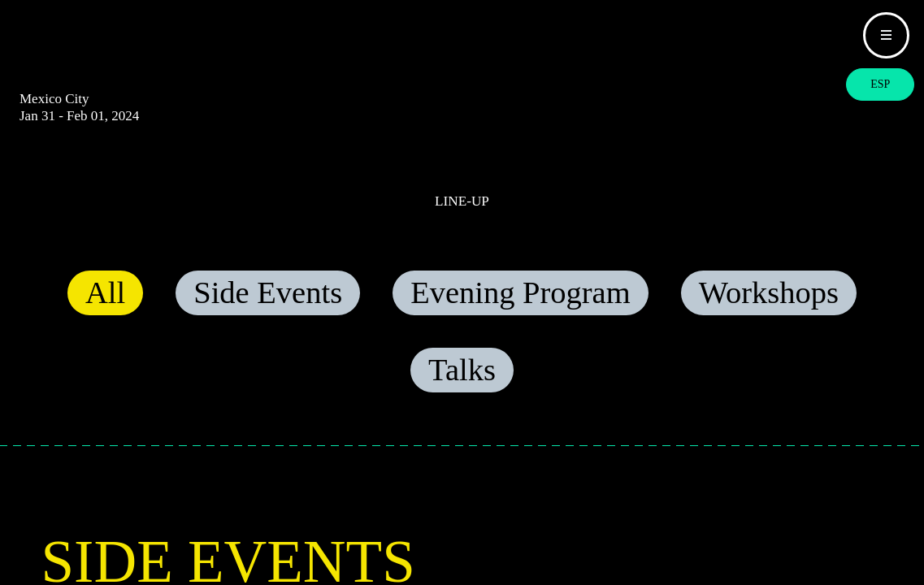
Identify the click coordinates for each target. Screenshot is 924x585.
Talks (462, 385)
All (105, 308)
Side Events (268, 308)
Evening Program (521, 308)
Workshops (769, 308)
